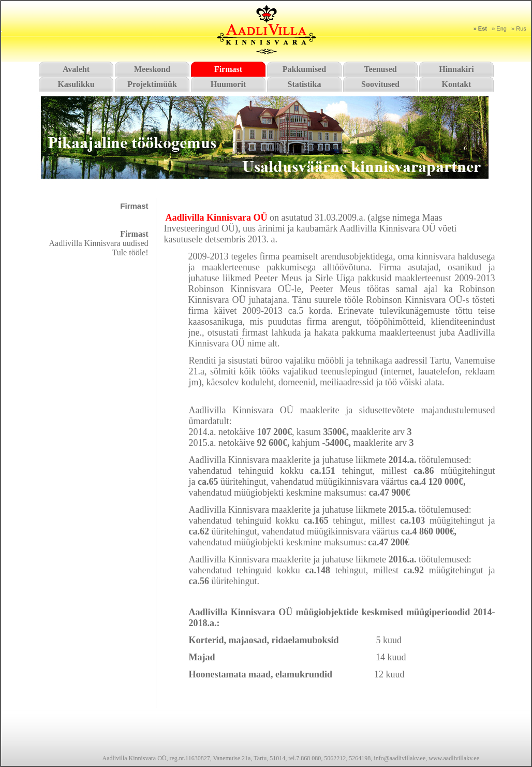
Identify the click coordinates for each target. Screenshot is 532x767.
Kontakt (457, 84)
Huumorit (228, 84)
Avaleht (76, 69)
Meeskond (152, 69)
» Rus (519, 28)
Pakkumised (304, 69)
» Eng (499, 28)
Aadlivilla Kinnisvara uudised (99, 243)
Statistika (305, 84)
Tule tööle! (130, 252)
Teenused (380, 69)
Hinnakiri (456, 69)
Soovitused (380, 84)
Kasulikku (76, 84)
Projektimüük (152, 84)
